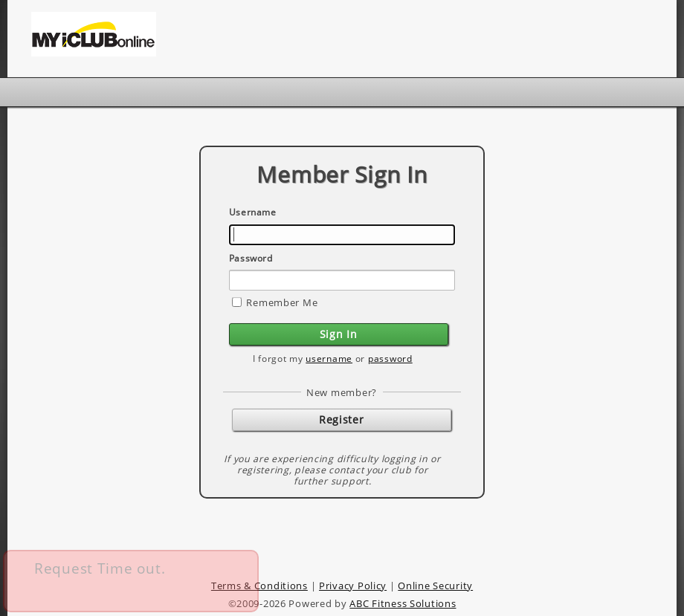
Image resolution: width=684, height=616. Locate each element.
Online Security (435, 586)
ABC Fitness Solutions (403, 603)
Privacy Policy (353, 586)
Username (253, 212)
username (329, 359)
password (390, 359)
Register (341, 419)
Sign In (339, 334)
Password (251, 258)
